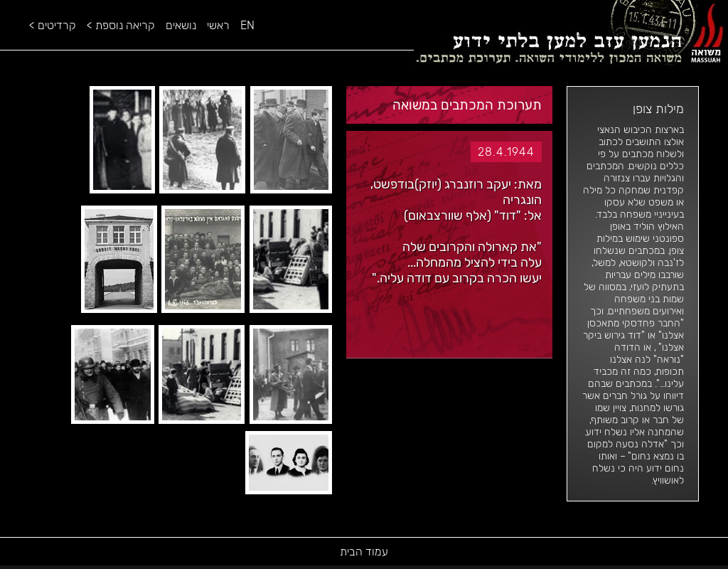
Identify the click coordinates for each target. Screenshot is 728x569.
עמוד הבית (364, 552)
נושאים (181, 25)
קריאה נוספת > (121, 25)
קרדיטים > (53, 25)
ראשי (218, 25)
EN (247, 25)
